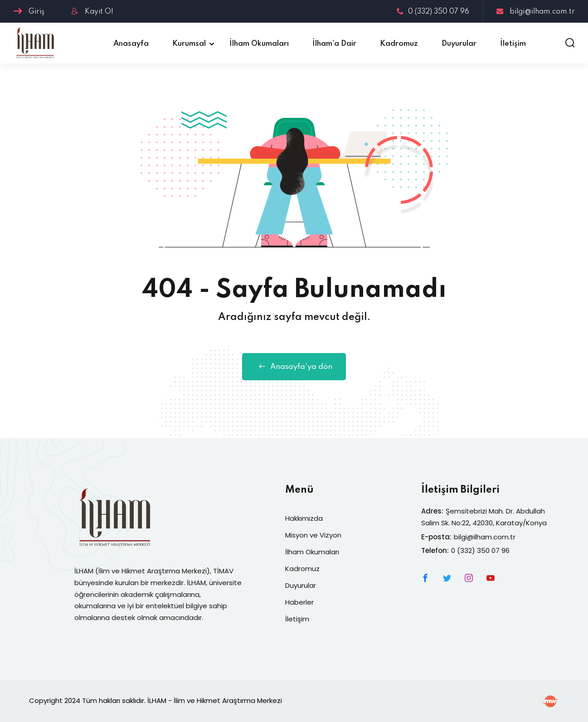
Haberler (299, 602)
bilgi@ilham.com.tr (536, 12)
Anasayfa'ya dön (294, 367)
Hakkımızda (304, 518)
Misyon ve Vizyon (313, 535)
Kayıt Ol (92, 12)
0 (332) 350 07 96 (433, 12)
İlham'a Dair (334, 44)
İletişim (513, 44)
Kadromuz (399, 44)
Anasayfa (131, 44)
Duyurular (459, 44)
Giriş (29, 12)
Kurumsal (189, 44)
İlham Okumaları (259, 44)
